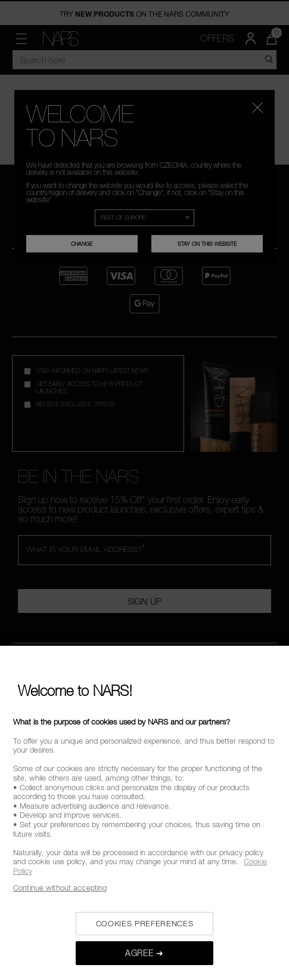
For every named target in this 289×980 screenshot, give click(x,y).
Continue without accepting (60, 887)
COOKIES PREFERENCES (144, 923)
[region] (144, 813)
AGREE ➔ (144, 953)
